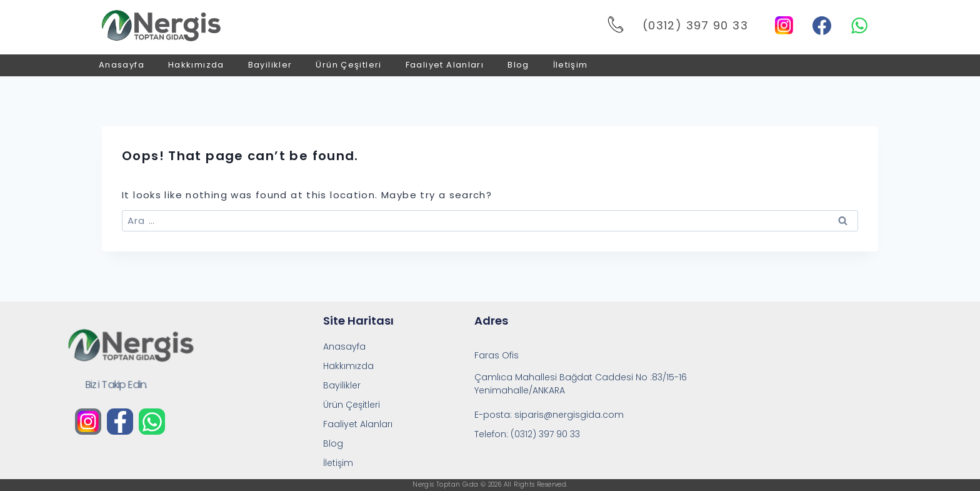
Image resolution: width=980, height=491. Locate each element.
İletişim (571, 65)
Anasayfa (122, 65)
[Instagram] (784, 26)
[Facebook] (822, 26)
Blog (518, 65)
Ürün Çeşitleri (348, 65)
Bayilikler (270, 65)
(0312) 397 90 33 (695, 25)
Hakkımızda (196, 65)
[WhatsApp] (859, 26)
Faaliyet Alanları (445, 65)
